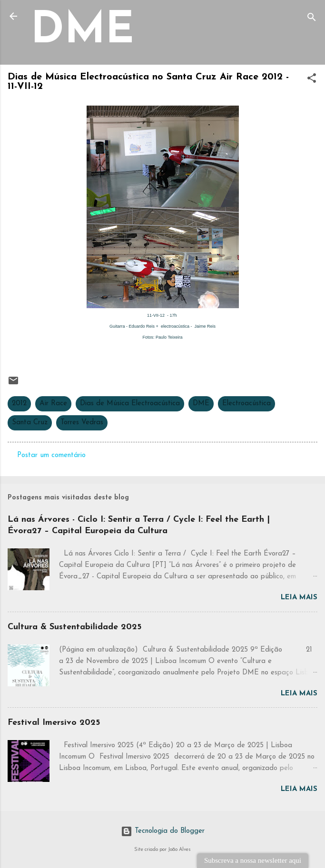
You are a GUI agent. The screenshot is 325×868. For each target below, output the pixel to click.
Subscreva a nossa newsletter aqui (253, 860)
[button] (312, 80)
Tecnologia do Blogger (163, 831)
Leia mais (299, 598)
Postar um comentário (51, 455)
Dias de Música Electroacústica (130, 404)
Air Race (53, 404)
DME (82, 32)
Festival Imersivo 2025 (54, 723)
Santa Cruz (30, 423)
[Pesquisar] (312, 19)
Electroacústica (246, 404)
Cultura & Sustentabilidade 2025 (74, 627)
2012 (19, 404)
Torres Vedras (82, 423)
